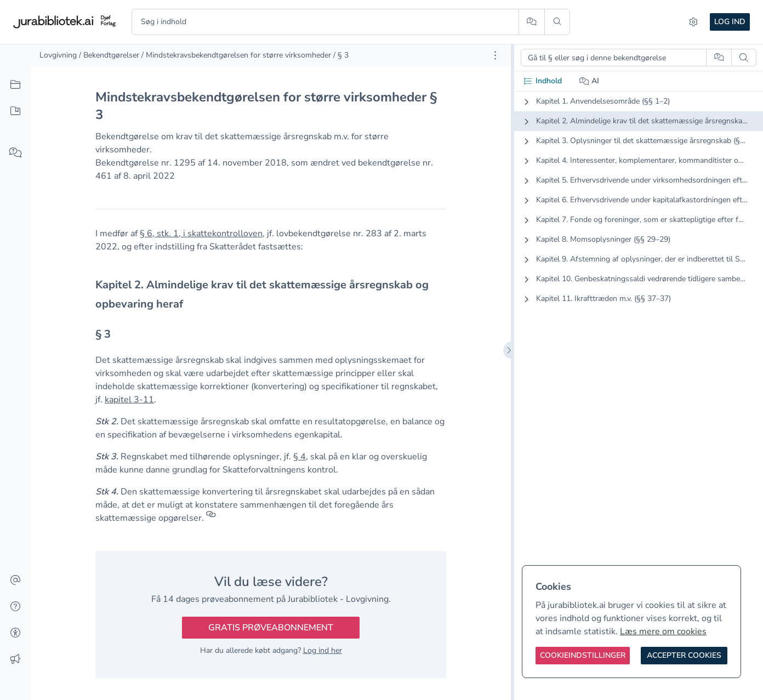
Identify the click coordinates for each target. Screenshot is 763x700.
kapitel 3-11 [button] (129, 400)
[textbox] (271, 294)
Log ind (730, 22)
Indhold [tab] (542, 81)
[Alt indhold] (15, 85)
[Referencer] (211, 518)
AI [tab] (590, 81)
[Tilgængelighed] (15, 633)
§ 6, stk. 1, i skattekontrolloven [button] (201, 234)
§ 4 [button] (300, 457)
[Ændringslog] (15, 659)
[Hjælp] (15, 607)
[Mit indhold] (15, 111)
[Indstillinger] (693, 22)
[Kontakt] (15, 581)
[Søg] (557, 22)
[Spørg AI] (531, 22)
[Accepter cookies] (684, 656)
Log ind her (323, 650)
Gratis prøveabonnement (271, 628)
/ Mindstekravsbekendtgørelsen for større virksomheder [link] (236, 55)
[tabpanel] (639, 209)
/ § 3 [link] (341, 55)
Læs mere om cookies (663, 631)
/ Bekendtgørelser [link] (109, 55)
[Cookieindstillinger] (583, 656)
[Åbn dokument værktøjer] (495, 55)
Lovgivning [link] (58, 55)
